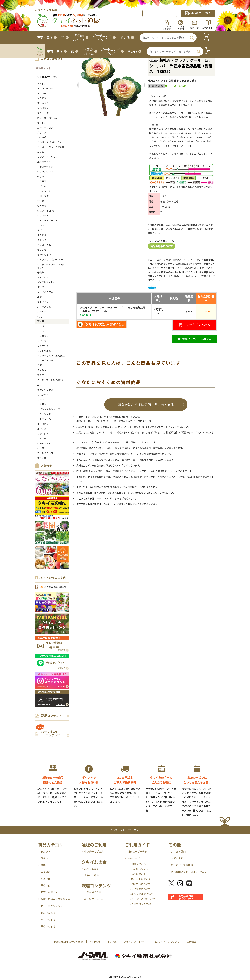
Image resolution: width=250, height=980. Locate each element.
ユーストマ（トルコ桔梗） (51, 380)
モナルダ (42, 370)
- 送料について (138, 874)
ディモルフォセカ (46, 282)
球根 (43, 865)
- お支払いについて (140, 884)
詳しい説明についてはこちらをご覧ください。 (151, 493)
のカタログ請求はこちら (54, 587)
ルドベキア (43, 424)
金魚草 (41, 152)
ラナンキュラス (45, 390)
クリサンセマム (45, 172)
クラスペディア (45, 167)
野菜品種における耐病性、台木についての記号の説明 (103, 504)
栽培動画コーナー (94, 899)
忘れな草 (42, 458)
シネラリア (43, 215)
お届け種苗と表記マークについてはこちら (98, 498)
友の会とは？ (91, 868)
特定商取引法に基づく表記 (68, 942)
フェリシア (43, 346)
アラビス (42, 98)
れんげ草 (42, 438)
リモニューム (44, 419)
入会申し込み (91, 875)
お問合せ (194, 28)
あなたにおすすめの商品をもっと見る (146, 404)
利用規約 (95, 942)
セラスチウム (45, 245)
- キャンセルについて (141, 894)
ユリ (40, 385)
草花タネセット (45, 162)
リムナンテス (44, 414)
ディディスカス (45, 277)
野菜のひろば (48, 913)
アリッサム (43, 103)
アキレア (42, 84)
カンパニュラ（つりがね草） (52, 147)
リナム (41, 399)
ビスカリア (43, 336)
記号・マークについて (167, 942)
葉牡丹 (41, 321)
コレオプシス (44, 191)
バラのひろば (48, 919)
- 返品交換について (140, 889)
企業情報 (191, 942)
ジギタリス (43, 206)
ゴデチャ (42, 186)
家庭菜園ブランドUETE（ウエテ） (190, 872)
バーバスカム (44, 307)
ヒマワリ (42, 341)
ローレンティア (45, 443)
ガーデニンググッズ (52, 906)
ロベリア (42, 448)
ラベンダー (43, 395)
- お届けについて (139, 869)
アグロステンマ (45, 88)
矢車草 (41, 375)
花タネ (44, 858)
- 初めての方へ (138, 864)
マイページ (134, 858)
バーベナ (42, 312)
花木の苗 (46, 879)
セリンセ (42, 250)
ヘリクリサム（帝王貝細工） (52, 355)
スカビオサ (43, 235)
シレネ (41, 225)
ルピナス (42, 429)
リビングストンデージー (50, 409)
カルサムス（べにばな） (50, 142)
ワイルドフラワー (46, 453)
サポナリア (43, 196)
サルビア (42, 201)
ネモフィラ (43, 302)
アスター (42, 93)
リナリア (42, 404)
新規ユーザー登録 (137, 851)
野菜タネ (46, 851)
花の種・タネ (43, 68)
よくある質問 (178, 851)
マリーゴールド (45, 360)
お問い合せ (177, 858)
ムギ (40, 365)
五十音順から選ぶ (47, 77)
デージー (42, 287)
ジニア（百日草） (46, 211)
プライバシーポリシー (136, 942)
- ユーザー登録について (143, 899)
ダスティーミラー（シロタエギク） (52, 266)
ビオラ (41, 331)
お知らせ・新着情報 (182, 865)
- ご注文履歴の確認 (140, 904)
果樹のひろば (48, 926)
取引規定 (112, 942)
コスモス (42, 181)
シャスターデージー (47, 220)
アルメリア (43, 108)
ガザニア (42, 132)
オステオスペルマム (47, 118)
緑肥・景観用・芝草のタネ (55, 899)
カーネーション (45, 128)
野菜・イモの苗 (49, 892)
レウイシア (43, 434)
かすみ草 (42, 137)
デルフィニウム (45, 292)
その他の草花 (44, 255)
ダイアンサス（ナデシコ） (51, 259)
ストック (42, 240)
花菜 (40, 316)
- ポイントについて (140, 879)
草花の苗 (46, 872)
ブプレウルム (44, 351)
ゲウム (41, 176)
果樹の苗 (46, 885)
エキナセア (43, 113)
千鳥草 (41, 272)
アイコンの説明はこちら (162, 241)
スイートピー (44, 230)
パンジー (42, 326)
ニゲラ (41, 297)
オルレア (42, 123)
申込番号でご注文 (94, 851)
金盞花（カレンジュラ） (50, 157)
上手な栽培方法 (93, 892)
